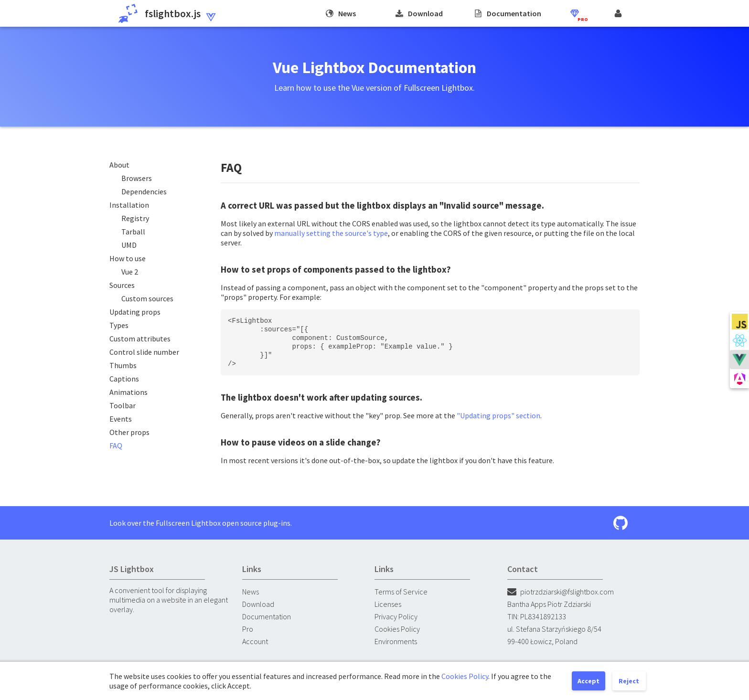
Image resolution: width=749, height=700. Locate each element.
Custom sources (147, 298)
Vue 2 (130, 272)
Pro (248, 629)
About (119, 165)
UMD (129, 245)
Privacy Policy (396, 616)
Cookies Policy (397, 629)
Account (255, 641)
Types (119, 325)
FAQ (116, 445)
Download (258, 604)
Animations (128, 392)
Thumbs (123, 365)
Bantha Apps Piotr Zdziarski (549, 604)
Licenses (388, 604)
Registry (135, 218)
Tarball (133, 232)
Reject (629, 681)
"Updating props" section (498, 415)
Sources (122, 285)
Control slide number (144, 352)
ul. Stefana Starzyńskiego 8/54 (554, 629)
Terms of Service (401, 592)
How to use (128, 258)
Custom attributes (140, 339)
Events (121, 419)
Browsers (137, 178)
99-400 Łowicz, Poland (542, 641)
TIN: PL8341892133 (537, 616)
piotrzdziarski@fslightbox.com (561, 592)
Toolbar (123, 405)
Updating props (135, 312)
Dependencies (144, 191)
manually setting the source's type (331, 233)
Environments (396, 641)
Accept (588, 681)
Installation (129, 205)
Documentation (267, 616)
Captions (124, 379)
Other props (129, 432)
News (251, 592)
